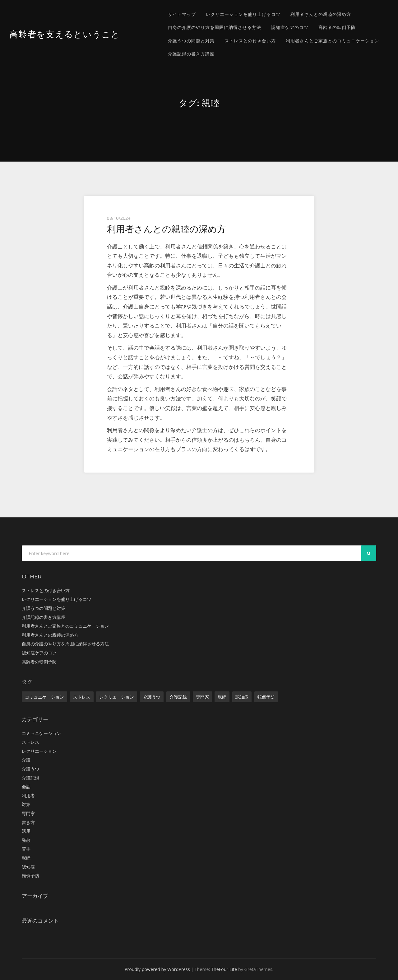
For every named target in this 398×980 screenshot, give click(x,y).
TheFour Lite (224, 969)
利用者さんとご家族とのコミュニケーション (332, 41)
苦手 (26, 849)
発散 (26, 840)
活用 (26, 831)
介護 (26, 760)
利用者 (28, 796)
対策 (26, 804)
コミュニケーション (44, 697)
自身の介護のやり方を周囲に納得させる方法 (215, 27)
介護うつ (152, 697)
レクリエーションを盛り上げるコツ (243, 14)
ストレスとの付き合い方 (250, 41)
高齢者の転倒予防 (337, 27)
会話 (26, 787)
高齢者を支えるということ (67, 34)
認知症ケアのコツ (290, 27)
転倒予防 (266, 697)
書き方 (28, 822)
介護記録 (178, 697)
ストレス (82, 697)
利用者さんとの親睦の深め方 (321, 14)
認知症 (242, 697)
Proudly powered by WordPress (157, 969)
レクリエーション (117, 697)
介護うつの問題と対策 (191, 41)
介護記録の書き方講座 (191, 54)
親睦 (222, 697)
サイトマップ (182, 14)
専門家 (202, 697)
